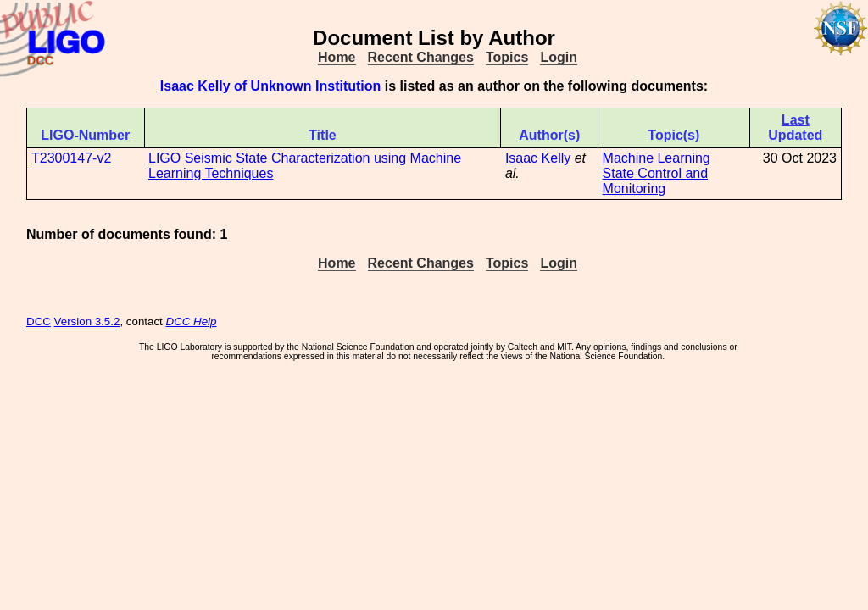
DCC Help (192, 322)
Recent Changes (421, 57)
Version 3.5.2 (87, 322)
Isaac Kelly (195, 86)
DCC (39, 322)
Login (559, 57)
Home (337, 57)
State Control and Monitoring (656, 181)
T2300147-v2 (71, 158)
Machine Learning (657, 158)
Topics (507, 57)
